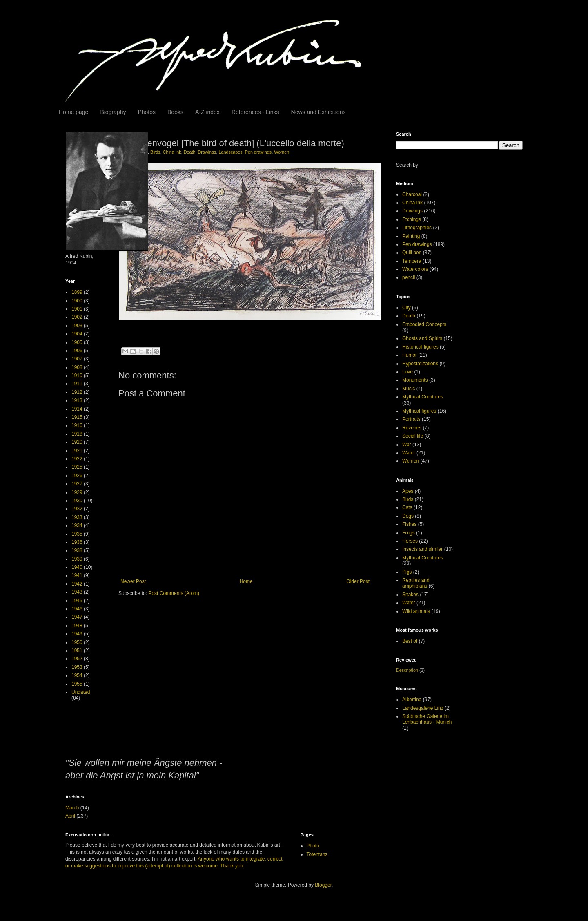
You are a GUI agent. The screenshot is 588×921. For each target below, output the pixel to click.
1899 (77, 292)
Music (409, 389)
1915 (77, 417)
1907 (77, 359)
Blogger (323, 885)
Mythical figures (419, 411)
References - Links (255, 112)
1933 (77, 517)
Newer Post (133, 581)
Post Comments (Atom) (174, 593)
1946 (77, 609)
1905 (77, 342)
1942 (77, 584)
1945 (77, 601)
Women (282, 152)
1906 (77, 351)
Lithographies (417, 228)
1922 (77, 459)
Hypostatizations (420, 364)
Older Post (358, 581)
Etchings (412, 219)
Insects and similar (422, 549)
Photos (147, 112)
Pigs (407, 572)
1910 (77, 376)
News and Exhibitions (318, 112)
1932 (77, 509)
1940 (77, 567)
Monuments (415, 380)
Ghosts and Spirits (422, 338)
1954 (77, 675)
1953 (77, 667)
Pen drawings (258, 152)
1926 (77, 476)
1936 (77, 542)
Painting (411, 236)
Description (407, 670)
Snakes (410, 595)
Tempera (412, 261)
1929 (77, 492)
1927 (77, 484)
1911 (77, 384)
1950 (77, 642)
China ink (172, 152)
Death (190, 152)
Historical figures (420, 347)
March (72, 808)
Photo (313, 846)
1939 (77, 559)
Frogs (409, 533)
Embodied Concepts (424, 324)
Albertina (412, 700)
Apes (408, 491)
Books (175, 112)
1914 (77, 409)
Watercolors (415, 269)
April (70, 816)
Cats (407, 507)
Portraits (411, 419)
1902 (77, 317)
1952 (77, 659)
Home (246, 581)
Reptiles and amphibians (416, 583)
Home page (73, 112)
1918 (77, 434)
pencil (409, 277)
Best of (410, 641)
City (406, 308)
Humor (410, 355)
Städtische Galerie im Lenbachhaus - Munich (427, 719)
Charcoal (412, 194)
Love (408, 372)
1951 (77, 651)
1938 (77, 550)
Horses (410, 541)
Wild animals (416, 611)
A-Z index (207, 112)
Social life (413, 436)
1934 (77, 525)
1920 (77, 442)
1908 (77, 367)
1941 (77, 575)
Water (409, 453)
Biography (113, 112)
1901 (77, 309)
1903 (77, 326)
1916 (77, 425)
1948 (77, 626)
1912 (77, 392)
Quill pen (412, 253)
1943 (77, 592)
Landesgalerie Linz (423, 708)
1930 (77, 501)
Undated (81, 692)
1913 (77, 400)
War (407, 445)
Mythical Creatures (423, 397)
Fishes (409, 524)
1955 (77, 684)
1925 (77, 467)
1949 (77, 634)
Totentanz (317, 854)
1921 (77, 451)
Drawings (207, 152)
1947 (77, 617)
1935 (77, 534)
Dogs (408, 516)
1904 (77, 334)
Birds (155, 152)
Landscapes (231, 152)
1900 (77, 301)
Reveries (412, 428)
